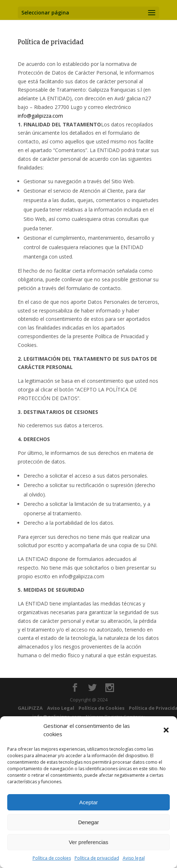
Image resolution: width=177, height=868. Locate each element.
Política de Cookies (102, 708)
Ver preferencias (88, 842)
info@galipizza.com (40, 116)
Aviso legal (134, 858)
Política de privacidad (97, 858)
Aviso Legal (61, 708)
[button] (166, 730)
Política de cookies (52, 858)
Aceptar (89, 802)
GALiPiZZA (30, 708)
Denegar (89, 822)
